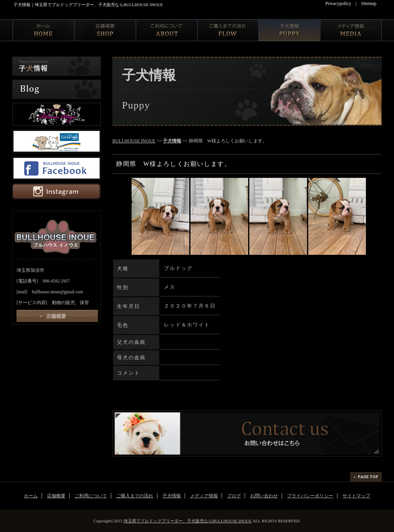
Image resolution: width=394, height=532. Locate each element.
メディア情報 (204, 496)
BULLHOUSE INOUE (134, 141)
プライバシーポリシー (310, 496)
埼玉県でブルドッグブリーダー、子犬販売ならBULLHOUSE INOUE (188, 521)
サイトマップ (356, 496)
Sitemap (369, 3)
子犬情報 (172, 141)
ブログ (234, 496)
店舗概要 (56, 496)
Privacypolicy (338, 3)
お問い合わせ (264, 496)
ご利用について (91, 496)
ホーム (31, 496)
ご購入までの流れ (135, 496)
